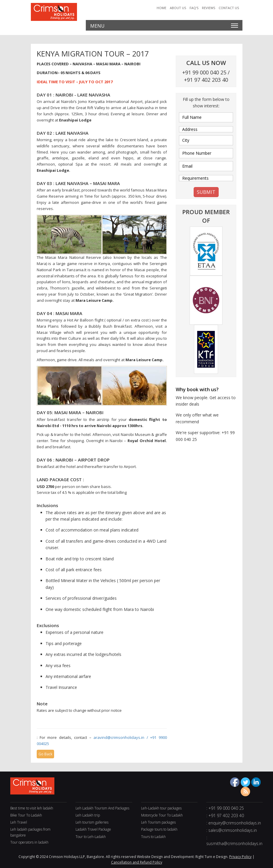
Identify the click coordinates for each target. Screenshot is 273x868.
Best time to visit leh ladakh (32, 808)
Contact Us (229, 8)
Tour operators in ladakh (29, 842)
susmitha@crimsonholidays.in (234, 843)
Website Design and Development (165, 857)
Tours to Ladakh (153, 837)
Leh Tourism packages (158, 822)
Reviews (208, 8)
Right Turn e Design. (212, 857)
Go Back (45, 754)
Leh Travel (19, 822)
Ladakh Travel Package (93, 829)
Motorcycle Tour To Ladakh (162, 815)
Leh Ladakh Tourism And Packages (102, 808)
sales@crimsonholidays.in (233, 830)
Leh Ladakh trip (88, 815)
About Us (178, 8)
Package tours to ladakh (159, 829)
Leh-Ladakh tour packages (161, 808)
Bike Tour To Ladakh (26, 815)
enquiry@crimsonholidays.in (235, 823)
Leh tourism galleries (92, 822)
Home (161, 8)
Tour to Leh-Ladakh (91, 837)
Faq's (194, 8)
